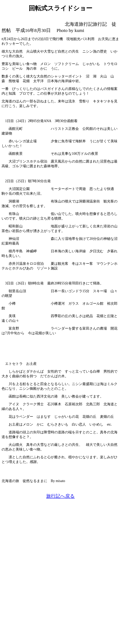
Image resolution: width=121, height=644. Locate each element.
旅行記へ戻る (60, 496)
